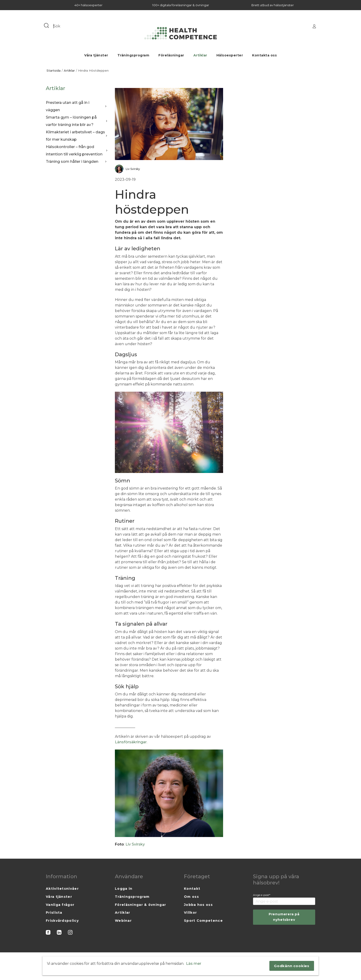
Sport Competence (203, 921)
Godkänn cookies (292, 966)
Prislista (54, 913)
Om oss (191, 897)
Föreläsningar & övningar (140, 905)
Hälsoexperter (230, 55)
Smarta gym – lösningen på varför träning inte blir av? (77, 121)
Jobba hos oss (198, 905)
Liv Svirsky (135, 844)
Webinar (123, 921)
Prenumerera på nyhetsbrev (284, 917)
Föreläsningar (171, 55)
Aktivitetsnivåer (62, 889)
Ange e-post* (262, 895)
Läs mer (194, 964)
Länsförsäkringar (131, 742)
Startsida (54, 71)
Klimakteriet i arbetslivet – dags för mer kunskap (77, 136)
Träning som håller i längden (77, 162)
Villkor (190, 913)
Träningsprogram (133, 55)
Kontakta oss (264, 55)
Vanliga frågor (60, 905)
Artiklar (200, 55)
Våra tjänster (96, 55)
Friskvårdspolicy (62, 921)
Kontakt (192, 889)
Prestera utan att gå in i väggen (77, 106)
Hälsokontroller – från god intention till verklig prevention (77, 150)
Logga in (124, 889)
